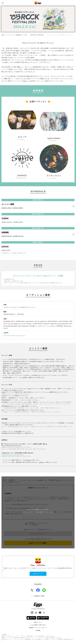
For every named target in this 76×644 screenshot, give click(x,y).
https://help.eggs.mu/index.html (13, 455)
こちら (28, 460)
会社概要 (38, 630)
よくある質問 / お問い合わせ (38, 625)
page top (39, 596)
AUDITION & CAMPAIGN (37, 35)
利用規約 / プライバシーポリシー (38, 628)
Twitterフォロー (38, 574)
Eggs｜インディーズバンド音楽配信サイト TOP (14, 35)
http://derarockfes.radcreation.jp (14, 335)
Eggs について (38, 622)
